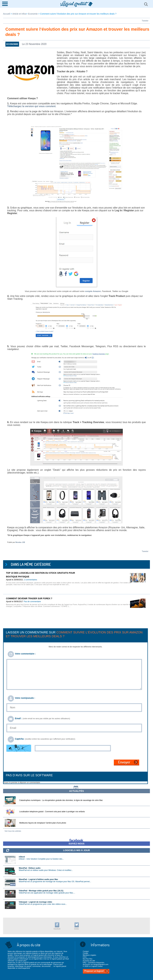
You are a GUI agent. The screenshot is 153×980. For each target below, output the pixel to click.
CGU (85, 957)
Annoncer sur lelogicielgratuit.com (95, 964)
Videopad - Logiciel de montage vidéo (35, 902)
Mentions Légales (89, 955)
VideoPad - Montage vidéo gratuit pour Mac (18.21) (41, 891)
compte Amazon (93, 291)
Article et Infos (19, 14)
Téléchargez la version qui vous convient (31, 106)
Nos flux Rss (87, 959)
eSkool (22, 857)
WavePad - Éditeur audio (30, 868)
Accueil (7, 14)
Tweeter (145, 21)
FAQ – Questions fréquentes (93, 963)
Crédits (85, 953)
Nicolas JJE (20, 542)
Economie (33, 14)
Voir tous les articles (13, 831)
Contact (86, 951)
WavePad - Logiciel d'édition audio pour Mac (38, 879)
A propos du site (89, 961)
